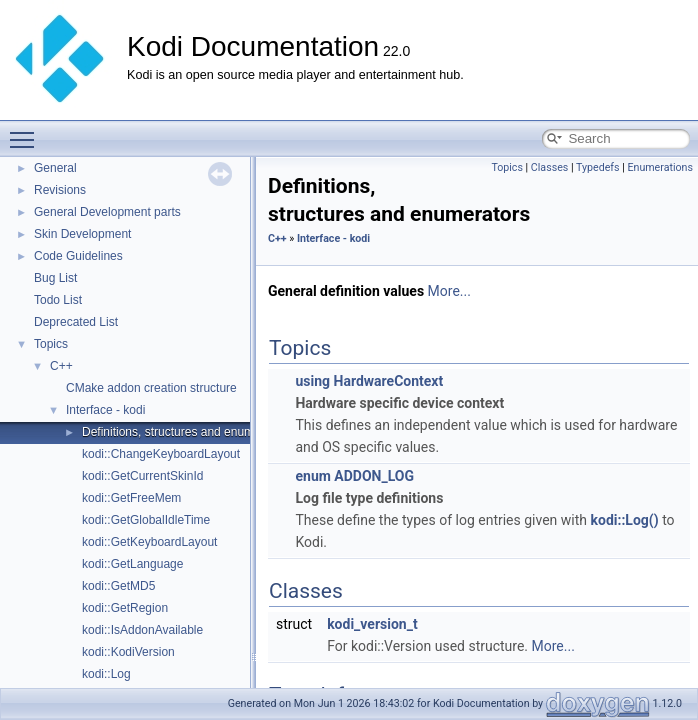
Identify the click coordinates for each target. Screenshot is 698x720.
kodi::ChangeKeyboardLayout (161, 454)
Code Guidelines (78, 256)
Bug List (55, 278)
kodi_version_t (372, 624)
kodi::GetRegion (125, 608)
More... (449, 291)
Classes (549, 167)
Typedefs (598, 167)
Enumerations (660, 167)
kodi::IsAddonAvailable (142, 630)
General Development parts (107, 212)
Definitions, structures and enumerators (186, 432)
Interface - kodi (105, 410)
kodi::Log (106, 674)
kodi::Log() (625, 520)
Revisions (60, 190)
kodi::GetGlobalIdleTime (146, 520)
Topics (51, 344)
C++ (61, 366)
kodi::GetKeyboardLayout (149, 542)
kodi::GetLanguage (132, 564)
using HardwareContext (369, 381)
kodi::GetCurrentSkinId (142, 476)
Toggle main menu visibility (27, 131)
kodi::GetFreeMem (131, 498)
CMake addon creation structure (151, 388)
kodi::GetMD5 (118, 586)
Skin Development (82, 234)
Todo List (58, 300)
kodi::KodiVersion (128, 652)
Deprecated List (76, 322)
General (55, 168)
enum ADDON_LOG (354, 476)
